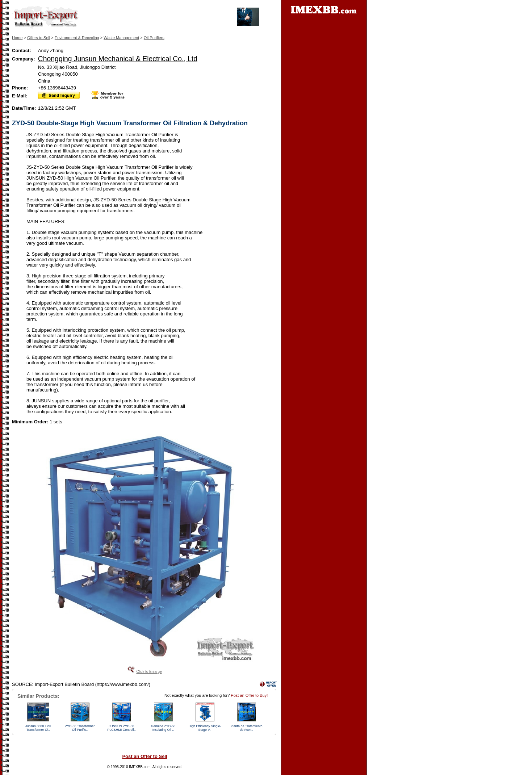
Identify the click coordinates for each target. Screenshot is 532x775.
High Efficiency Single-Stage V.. (205, 728)
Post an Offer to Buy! (249, 695)
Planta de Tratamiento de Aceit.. (246, 728)
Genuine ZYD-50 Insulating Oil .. (163, 728)
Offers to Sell (39, 38)
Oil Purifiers (154, 38)
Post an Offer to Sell (144, 756)
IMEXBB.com (140, 767)
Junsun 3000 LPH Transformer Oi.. (38, 728)
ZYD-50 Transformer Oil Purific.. (80, 728)
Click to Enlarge (149, 672)
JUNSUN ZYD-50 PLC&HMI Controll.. (122, 728)
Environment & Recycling (77, 38)
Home (17, 38)
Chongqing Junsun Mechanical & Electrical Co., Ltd (118, 59)
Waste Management (121, 38)
